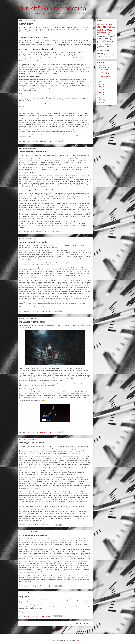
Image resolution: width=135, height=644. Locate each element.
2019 (101, 90)
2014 (101, 102)
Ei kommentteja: (45, 141)
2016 (101, 97)
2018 (101, 92)
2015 (101, 100)
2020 (101, 87)
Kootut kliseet (26, 24)
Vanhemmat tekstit (84, 623)
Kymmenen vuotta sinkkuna (33, 535)
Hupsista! (24, 597)
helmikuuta (104, 67)
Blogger (80, 640)
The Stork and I (47, 576)
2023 (101, 65)
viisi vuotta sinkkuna (56, 539)
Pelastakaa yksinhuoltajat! (32, 322)
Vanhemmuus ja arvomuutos (33, 152)
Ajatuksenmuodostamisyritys (34, 242)
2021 (101, 84)
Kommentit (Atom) (57, 628)
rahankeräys (44, 325)
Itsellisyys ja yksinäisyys (32, 443)
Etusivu (48, 623)
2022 (101, 82)
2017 (101, 95)
